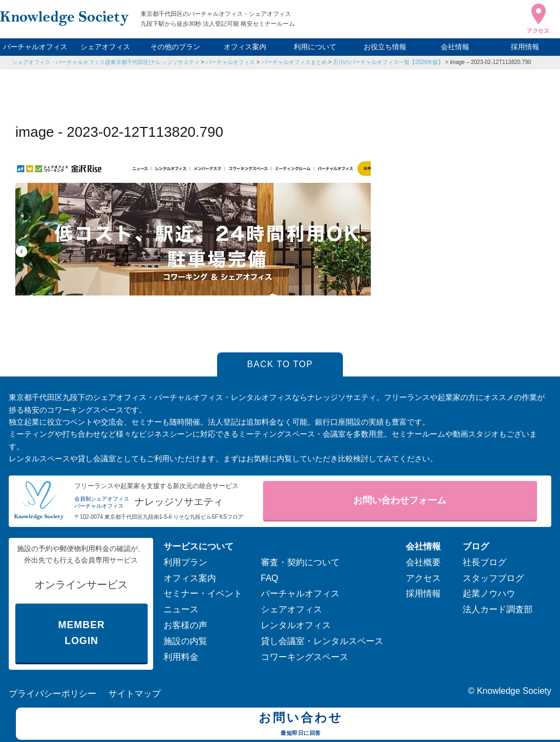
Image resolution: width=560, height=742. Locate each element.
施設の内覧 (185, 641)
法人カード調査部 (498, 609)
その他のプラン (175, 47)
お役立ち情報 (385, 47)
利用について (315, 47)
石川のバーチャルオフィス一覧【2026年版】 (388, 62)
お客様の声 (185, 625)
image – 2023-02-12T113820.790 (491, 62)
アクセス (423, 578)
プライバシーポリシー (52, 694)
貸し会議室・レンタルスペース (322, 641)
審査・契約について (300, 562)
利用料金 (181, 657)
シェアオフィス (105, 47)
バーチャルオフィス (35, 47)
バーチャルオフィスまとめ (294, 62)
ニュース (181, 609)
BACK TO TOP (280, 364)
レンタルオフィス (296, 625)
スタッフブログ (493, 578)
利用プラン (185, 562)
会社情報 (455, 47)
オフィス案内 (245, 47)
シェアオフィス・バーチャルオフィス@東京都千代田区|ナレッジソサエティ (106, 62)
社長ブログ (485, 562)
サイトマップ (135, 694)
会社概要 (423, 562)
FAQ (270, 578)
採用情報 (525, 47)
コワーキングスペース (305, 657)
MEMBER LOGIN (81, 633)
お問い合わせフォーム (400, 500)
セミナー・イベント (203, 593)
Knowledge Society (514, 691)
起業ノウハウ (489, 593)
